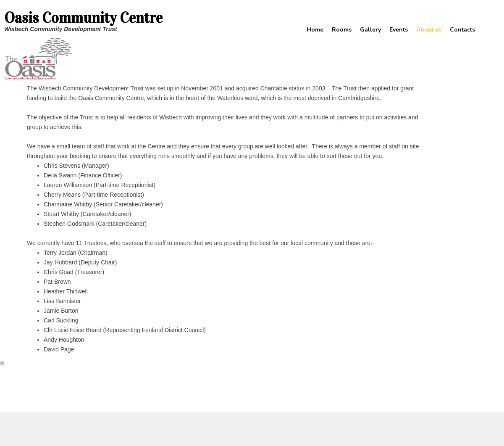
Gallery (370, 30)
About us (429, 30)
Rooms (342, 30)
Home (315, 30)
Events (399, 30)
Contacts (462, 30)
